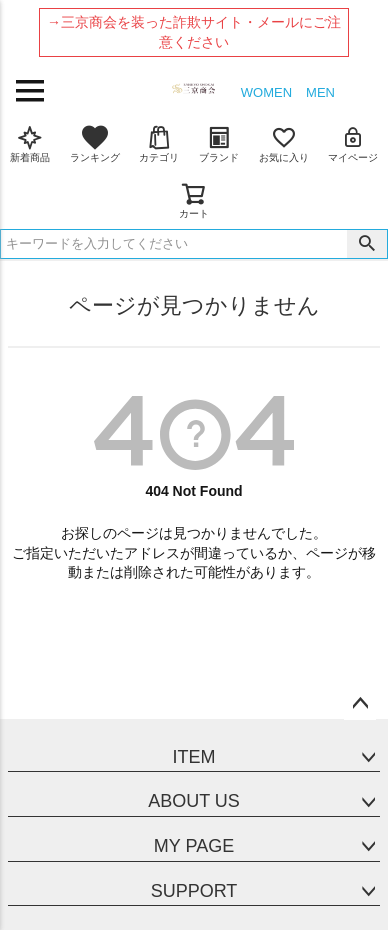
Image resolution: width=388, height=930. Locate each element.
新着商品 (30, 144)
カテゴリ (159, 144)
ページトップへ (360, 704)
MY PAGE (194, 846)
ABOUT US (194, 801)
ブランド (219, 144)
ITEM (194, 757)
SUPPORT (194, 891)
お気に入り (284, 144)
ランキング (95, 144)
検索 (367, 244)
